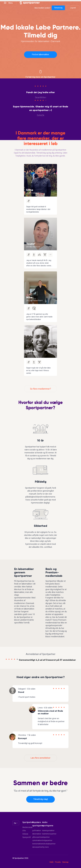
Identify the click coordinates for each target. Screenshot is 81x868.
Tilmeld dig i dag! (41, 799)
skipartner (46, 837)
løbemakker (37, 834)
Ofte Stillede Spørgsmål (27, 834)
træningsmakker (48, 831)
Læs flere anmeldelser (41, 758)
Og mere (45, 847)
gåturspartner (37, 837)
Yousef (31, 244)
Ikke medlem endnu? (42, 8)
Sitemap (65, 862)
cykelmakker (37, 840)
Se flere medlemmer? (40, 389)
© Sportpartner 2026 (20, 858)
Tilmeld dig (58, 8)
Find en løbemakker (40, 55)
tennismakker (37, 844)
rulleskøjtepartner (49, 844)
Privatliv (58, 862)
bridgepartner (47, 840)
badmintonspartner (49, 834)
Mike (29, 297)
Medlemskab (27, 827)
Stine (30, 190)
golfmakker (37, 831)
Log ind (73, 8)
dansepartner (37, 847)
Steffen (31, 351)
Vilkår (51, 862)
